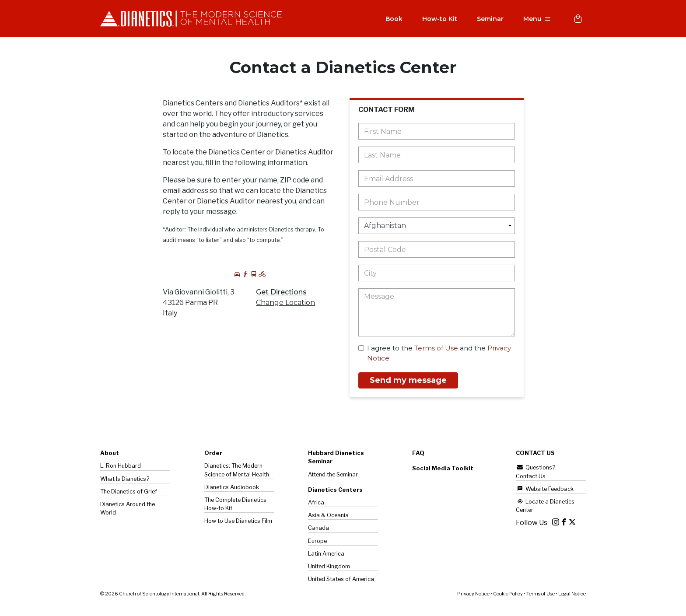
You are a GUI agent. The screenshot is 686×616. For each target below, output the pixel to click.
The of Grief (129, 492)
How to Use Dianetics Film (238, 522)
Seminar (488, 19)
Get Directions (281, 293)
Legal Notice (572, 595)
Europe (317, 542)
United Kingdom (329, 567)
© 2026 (173, 595)
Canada (318, 529)
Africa (316, 503)
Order (213, 454)
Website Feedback (545, 490)
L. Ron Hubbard (121, 467)
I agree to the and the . (435, 354)
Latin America (326, 555)
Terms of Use (436, 349)
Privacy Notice (473, 595)
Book (392, 19)
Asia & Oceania (328, 516)
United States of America (341, 580)
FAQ (418, 454)
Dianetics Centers (335, 491)
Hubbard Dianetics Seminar (336, 458)
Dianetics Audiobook (232, 488)
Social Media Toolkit (443, 469)
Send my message (408, 381)
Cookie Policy (508, 595)
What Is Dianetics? (125, 480)
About (110, 454)
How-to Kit (437, 19)
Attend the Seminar (333, 475)
